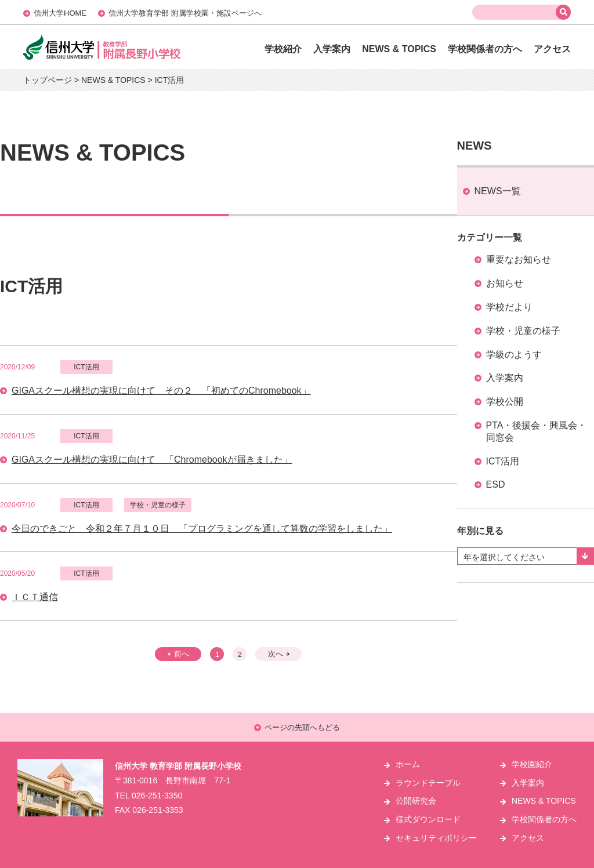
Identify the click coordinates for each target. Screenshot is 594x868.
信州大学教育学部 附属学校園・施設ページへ (185, 13)
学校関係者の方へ (485, 49)
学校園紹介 (532, 764)
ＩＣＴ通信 (35, 597)
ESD (496, 484)
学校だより (509, 307)
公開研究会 (416, 801)
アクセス (552, 49)
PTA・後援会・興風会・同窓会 (537, 431)
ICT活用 (503, 461)
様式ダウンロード (428, 819)
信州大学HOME (60, 13)
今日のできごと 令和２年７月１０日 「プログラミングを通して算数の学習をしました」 (202, 529)
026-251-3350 (157, 796)
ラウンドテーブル (428, 783)
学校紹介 (283, 49)
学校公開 (505, 402)
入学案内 (332, 49)
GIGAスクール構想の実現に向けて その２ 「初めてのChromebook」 (161, 391)
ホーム (408, 764)
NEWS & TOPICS (399, 49)
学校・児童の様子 (523, 331)
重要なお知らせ (519, 259)
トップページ (48, 80)
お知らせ (505, 283)
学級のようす (514, 355)
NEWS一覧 (498, 191)
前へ (178, 654)
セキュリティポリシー (436, 838)
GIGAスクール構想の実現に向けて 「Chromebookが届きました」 (152, 460)
